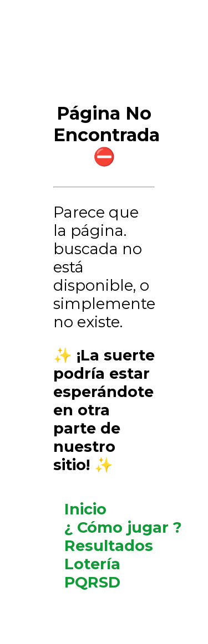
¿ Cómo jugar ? (123, 527)
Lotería (92, 564)
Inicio (85, 509)
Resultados (109, 546)
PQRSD (92, 582)
